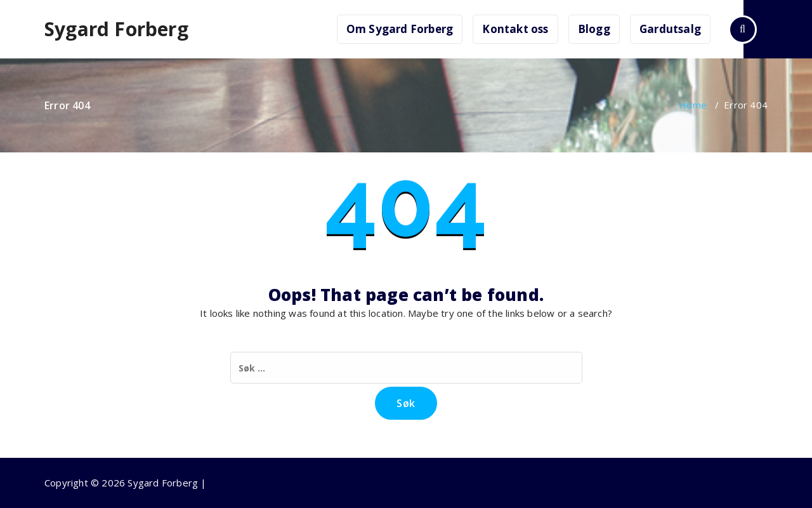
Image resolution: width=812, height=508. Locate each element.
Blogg (594, 29)
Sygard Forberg (116, 29)
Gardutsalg (670, 29)
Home (693, 105)
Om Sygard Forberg (400, 29)
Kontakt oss (515, 29)
